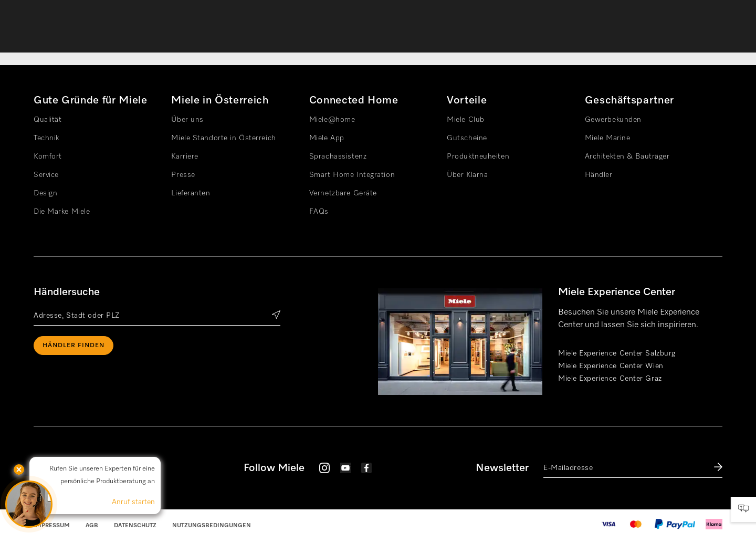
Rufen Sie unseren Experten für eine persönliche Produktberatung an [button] (102, 475)
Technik (46, 138)
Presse (183, 175)
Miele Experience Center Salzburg (617, 353)
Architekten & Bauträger (627, 156)
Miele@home (332, 120)
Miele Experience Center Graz (610, 379)
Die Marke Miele (62, 212)
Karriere (185, 156)
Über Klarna (467, 175)
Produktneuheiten (478, 156)
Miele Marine (608, 138)
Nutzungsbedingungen (212, 525)
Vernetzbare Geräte (343, 193)
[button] (29, 504)
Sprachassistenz (338, 156)
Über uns (187, 120)
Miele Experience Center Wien (611, 366)
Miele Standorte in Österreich (223, 138)
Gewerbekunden (613, 120)
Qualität (48, 120)
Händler (599, 175)
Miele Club (466, 120)
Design (45, 193)
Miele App (327, 138)
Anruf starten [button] (133, 502)
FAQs (319, 212)
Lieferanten (191, 193)
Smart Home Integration (352, 175)
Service (46, 175)
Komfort (48, 156)
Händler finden (73, 346)
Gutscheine (467, 138)
